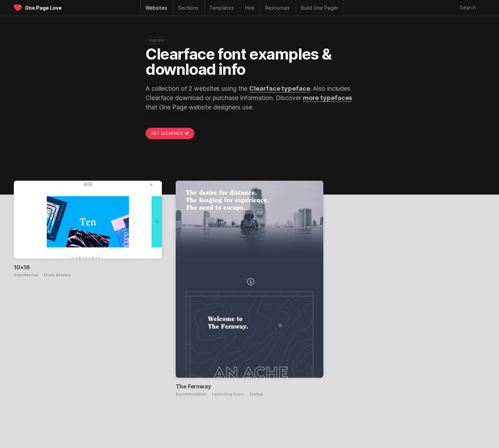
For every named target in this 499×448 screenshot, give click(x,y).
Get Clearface (170, 133)
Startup (256, 394)
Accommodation (191, 394)
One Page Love (43, 8)
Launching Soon (228, 394)
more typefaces (328, 98)
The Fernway (193, 386)
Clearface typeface (279, 88)
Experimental (26, 275)
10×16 (22, 267)
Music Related (57, 275)
